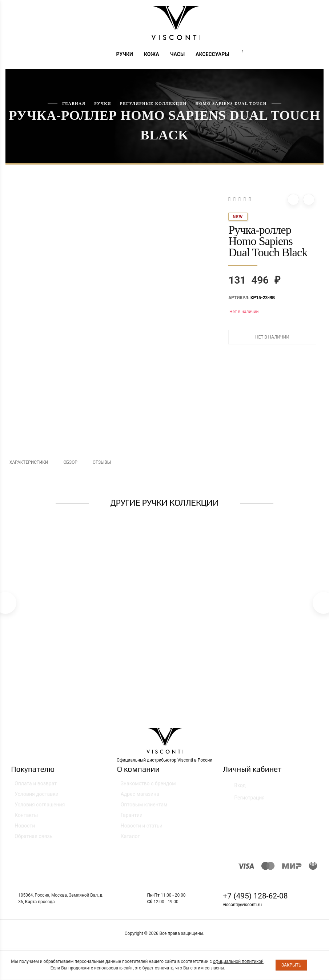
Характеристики (29, 462)
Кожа (152, 54)
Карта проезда (40, 902)
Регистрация (246, 800)
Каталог (130, 839)
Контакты (26, 818)
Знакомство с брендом (148, 787)
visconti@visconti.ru (242, 905)
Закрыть (291, 965)
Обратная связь (33, 839)
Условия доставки (37, 797)
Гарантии (132, 818)
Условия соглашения (40, 808)
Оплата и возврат (36, 787)
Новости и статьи (142, 829)
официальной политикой (238, 961)
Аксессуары (212, 54)
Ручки (124, 54)
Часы (177, 54)
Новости (25, 829)
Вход (236, 787)
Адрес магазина (140, 797)
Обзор (70, 462)
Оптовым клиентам (144, 808)
